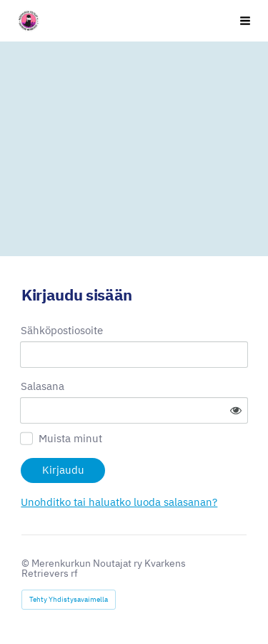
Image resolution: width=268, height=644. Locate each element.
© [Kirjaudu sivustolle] (26, 563)
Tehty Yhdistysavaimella (69, 599)
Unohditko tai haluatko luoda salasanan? (119, 502)
